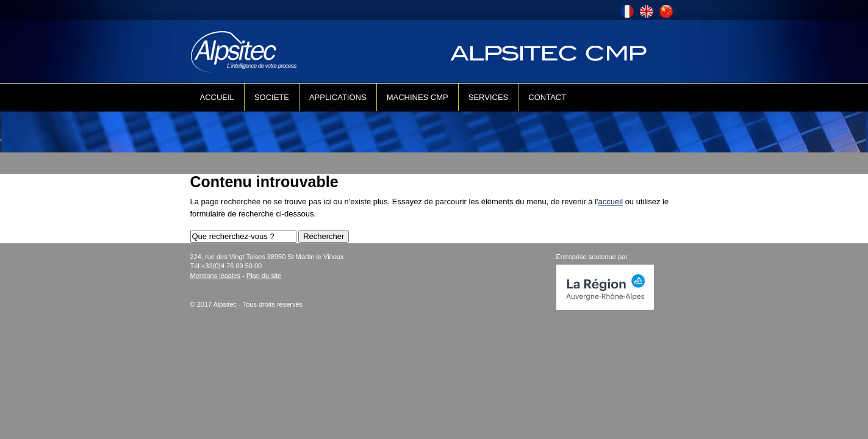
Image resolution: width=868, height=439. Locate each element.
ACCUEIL (217, 97)
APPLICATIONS (338, 97)
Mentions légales (216, 276)
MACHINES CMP (418, 97)
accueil (611, 202)
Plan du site (264, 276)
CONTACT (547, 97)
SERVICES (489, 97)
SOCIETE (272, 97)
